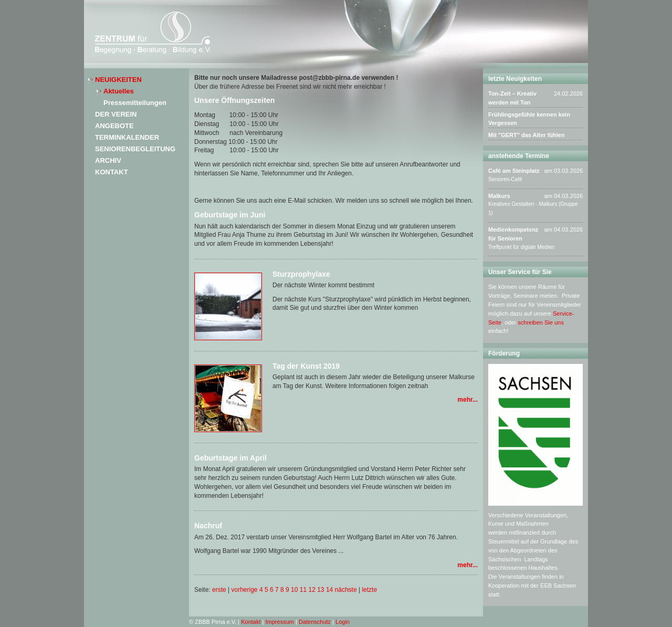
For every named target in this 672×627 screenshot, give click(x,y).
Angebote (114, 126)
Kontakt (112, 172)
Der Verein (116, 114)
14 (329, 590)
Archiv (108, 160)
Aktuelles (119, 91)
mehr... (468, 400)
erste (219, 590)
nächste (346, 590)
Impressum (280, 622)
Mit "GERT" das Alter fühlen (527, 135)
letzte (369, 590)
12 (312, 590)
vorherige (245, 590)
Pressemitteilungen (135, 103)
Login (343, 622)
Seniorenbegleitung (135, 149)
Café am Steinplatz (514, 171)
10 (294, 590)
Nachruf (208, 526)
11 (303, 590)
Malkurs (499, 196)
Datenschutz (315, 622)
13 (321, 590)
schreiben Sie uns (540, 322)
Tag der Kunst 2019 (306, 366)
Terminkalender (127, 137)
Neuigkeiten (118, 80)
